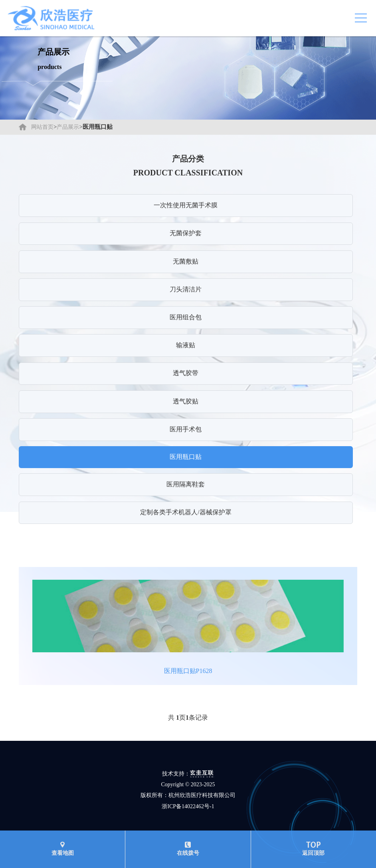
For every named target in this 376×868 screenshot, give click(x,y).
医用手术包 (186, 429)
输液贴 (186, 345)
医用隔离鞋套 (186, 484)
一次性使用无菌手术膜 (186, 205)
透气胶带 (186, 373)
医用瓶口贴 (186, 457)
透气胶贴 (186, 401)
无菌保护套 (186, 233)
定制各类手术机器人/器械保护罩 (186, 512)
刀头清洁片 (186, 289)
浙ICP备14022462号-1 (188, 806)
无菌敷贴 (186, 261)
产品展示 (68, 127)
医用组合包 (186, 317)
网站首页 (42, 127)
